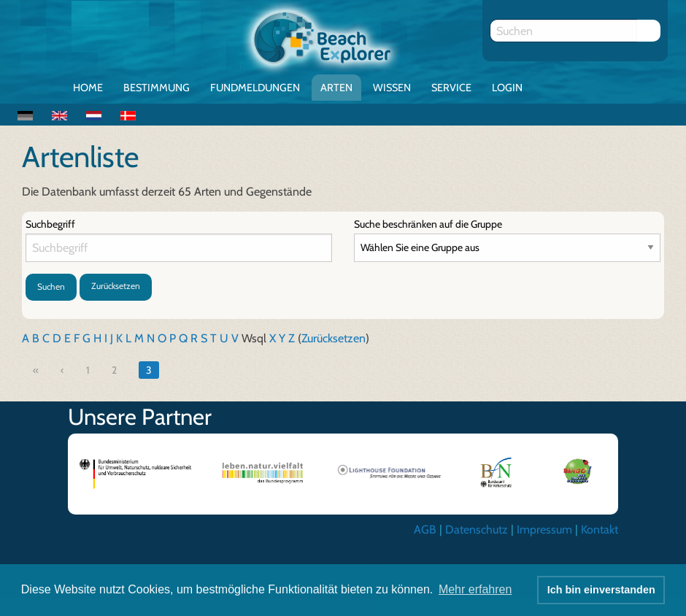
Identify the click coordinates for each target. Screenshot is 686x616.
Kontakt (600, 530)
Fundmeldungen (255, 88)
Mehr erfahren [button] (475, 589)
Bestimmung (157, 88)
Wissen (392, 88)
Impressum (544, 530)
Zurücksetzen (116, 286)
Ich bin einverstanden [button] (601, 590)
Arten (336, 88)
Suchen (51, 286)
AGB (425, 530)
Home (88, 88)
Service (451, 88)
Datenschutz (477, 530)
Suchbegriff (50, 224)
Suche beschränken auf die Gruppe (428, 224)
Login (507, 88)
